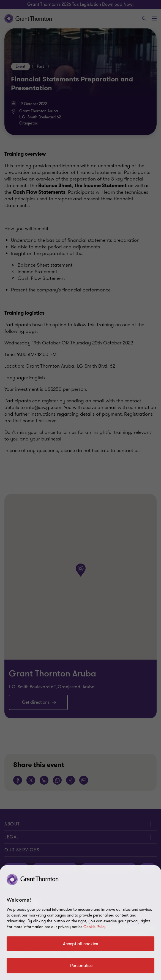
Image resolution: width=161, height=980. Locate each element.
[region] (80, 923)
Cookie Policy (95, 927)
